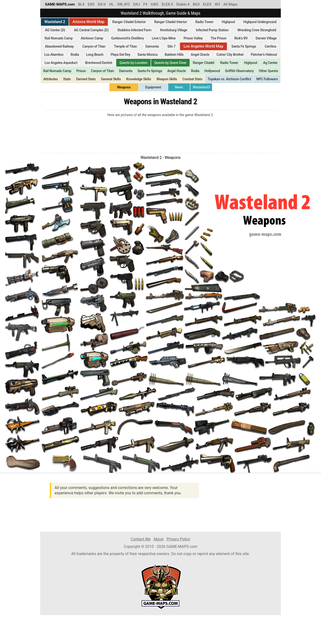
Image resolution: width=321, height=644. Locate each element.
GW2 (154, 4)
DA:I (137, 4)
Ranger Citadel (204, 63)
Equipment (153, 87)
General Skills (111, 79)
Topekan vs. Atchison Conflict (229, 79)
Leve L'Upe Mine (164, 38)
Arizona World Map (88, 22)
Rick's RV (241, 38)
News (179, 87)
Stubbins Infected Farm (134, 30)
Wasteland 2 (55, 22)
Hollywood (212, 71)
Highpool (228, 22)
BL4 (81, 4)
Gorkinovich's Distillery (128, 38)
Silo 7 (172, 46)
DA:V (102, 4)
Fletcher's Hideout (264, 55)
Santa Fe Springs (244, 46)
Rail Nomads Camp (59, 38)
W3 (217, 4)
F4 (145, 4)
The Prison (218, 38)
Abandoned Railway (59, 46)
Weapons (124, 87)
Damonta (152, 46)
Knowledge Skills (139, 79)
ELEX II (167, 4)
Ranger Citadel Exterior (129, 22)
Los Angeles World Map (203, 46)
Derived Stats (86, 79)
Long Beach (95, 55)
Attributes (51, 79)
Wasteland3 (202, 87)
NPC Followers (267, 79)
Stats (67, 79)
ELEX (207, 4)
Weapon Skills (167, 79)
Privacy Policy (178, 539)
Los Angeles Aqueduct (61, 63)
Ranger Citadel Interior (171, 22)
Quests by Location (134, 63)
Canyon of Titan (94, 46)
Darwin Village (266, 38)
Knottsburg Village (174, 30)
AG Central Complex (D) (91, 30)
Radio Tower (204, 22)
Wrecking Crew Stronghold (257, 30)
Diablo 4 (183, 4)
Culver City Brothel (230, 55)
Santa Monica (148, 55)
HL (112, 4)
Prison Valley (193, 38)
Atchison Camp (92, 38)
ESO (91, 4)
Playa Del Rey (120, 55)
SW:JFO (123, 4)
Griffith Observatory (239, 71)
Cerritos (270, 46)
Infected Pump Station (212, 30)
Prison (81, 71)
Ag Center (270, 63)
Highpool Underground (260, 22)
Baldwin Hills (174, 55)
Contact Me (141, 539)
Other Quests (269, 71)
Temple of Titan (125, 46)
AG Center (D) (55, 30)
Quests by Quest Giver (170, 63)
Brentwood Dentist (99, 63)
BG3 (196, 4)
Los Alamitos (54, 55)
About (159, 539)
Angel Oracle (200, 55)
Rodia (75, 55)
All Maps (230, 4)
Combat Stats (192, 79)
